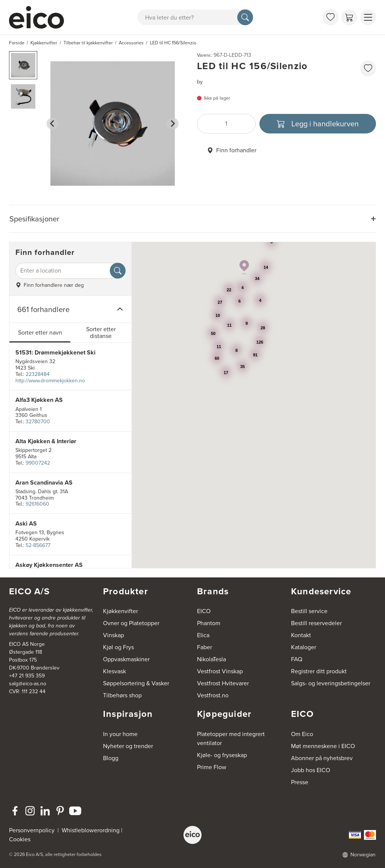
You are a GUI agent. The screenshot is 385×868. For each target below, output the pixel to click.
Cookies (20, 839)
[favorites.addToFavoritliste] (368, 68)
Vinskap (114, 635)
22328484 (38, 374)
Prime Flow (212, 767)
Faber (205, 647)
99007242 (38, 463)
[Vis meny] (368, 17)
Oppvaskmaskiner (126, 659)
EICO (204, 611)
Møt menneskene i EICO (323, 746)
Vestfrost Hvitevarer (223, 683)
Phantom (209, 623)
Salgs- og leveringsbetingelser (331, 683)
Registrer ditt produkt (319, 671)
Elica (203, 635)
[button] (23, 65)
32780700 (38, 422)
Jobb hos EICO (311, 770)
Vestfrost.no (213, 695)
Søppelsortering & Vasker (136, 683)
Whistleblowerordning (91, 830)
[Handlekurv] (349, 17)
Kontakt (301, 635)
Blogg (111, 758)
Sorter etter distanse (101, 333)
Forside (17, 43)
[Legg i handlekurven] (318, 124)
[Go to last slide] (53, 124)
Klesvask (114, 671)
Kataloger (304, 647)
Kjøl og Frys (118, 647)
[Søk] (245, 17)
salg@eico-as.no (28, 684)
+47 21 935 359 (27, 676)
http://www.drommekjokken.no (50, 381)
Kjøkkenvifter (121, 611)
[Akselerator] (40, 17)
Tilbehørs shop (122, 695)
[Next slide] (173, 124)
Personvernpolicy (33, 830)
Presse (300, 782)
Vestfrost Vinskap (220, 671)
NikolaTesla (211, 659)
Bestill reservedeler (316, 623)
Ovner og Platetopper (131, 623)
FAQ (297, 659)
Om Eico (302, 734)
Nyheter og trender (128, 746)
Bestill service (309, 611)
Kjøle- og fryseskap (222, 755)
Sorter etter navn (40, 333)
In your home (120, 734)
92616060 (37, 504)
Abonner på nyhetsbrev (322, 758)
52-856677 (38, 545)
